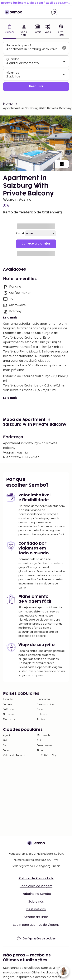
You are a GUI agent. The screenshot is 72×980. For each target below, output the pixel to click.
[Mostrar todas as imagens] (62, 164)
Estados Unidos (46, 704)
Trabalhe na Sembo (36, 894)
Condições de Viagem (36, 886)
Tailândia (8, 709)
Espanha (8, 699)
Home (8, 104)
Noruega (8, 714)
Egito (40, 709)
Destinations (36, 909)
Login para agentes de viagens (36, 925)
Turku (6, 750)
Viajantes (13, 73)
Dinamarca (43, 699)
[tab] (10, 31)
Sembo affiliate (36, 917)
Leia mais (10, 318)
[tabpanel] (36, 66)
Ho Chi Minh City (46, 755)
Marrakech (43, 735)
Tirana (41, 750)
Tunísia (41, 719)
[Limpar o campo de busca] (64, 48)
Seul (6, 745)
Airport (20, 233)
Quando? (13, 59)
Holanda (42, 714)
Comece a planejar (36, 244)
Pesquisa (36, 86)
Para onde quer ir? (19, 45)
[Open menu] (64, 12)
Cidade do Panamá (14, 755)
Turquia (7, 704)
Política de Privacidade (36, 879)
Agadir (7, 735)
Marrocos (9, 719)
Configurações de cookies (36, 939)
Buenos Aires (44, 745)
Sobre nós (36, 902)
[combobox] (33, 49)
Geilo (6, 740)
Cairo (40, 740)
